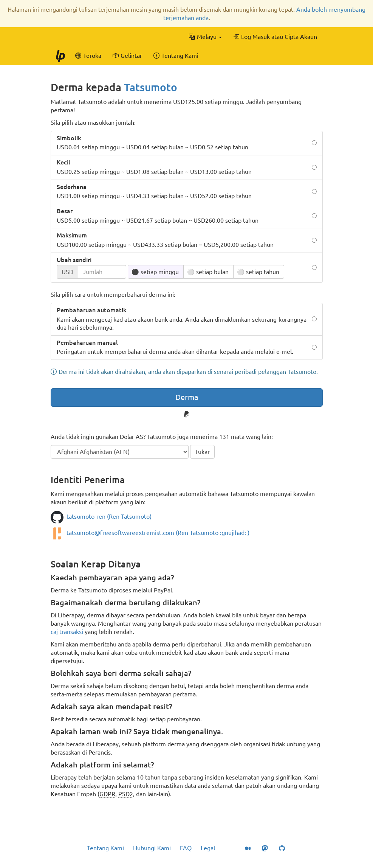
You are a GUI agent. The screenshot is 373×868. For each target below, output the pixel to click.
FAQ (186, 848)
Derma (187, 397)
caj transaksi (67, 632)
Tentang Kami (105, 848)
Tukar (202, 452)
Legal (208, 848)
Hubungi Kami (152, 848)
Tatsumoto (151, 87)
